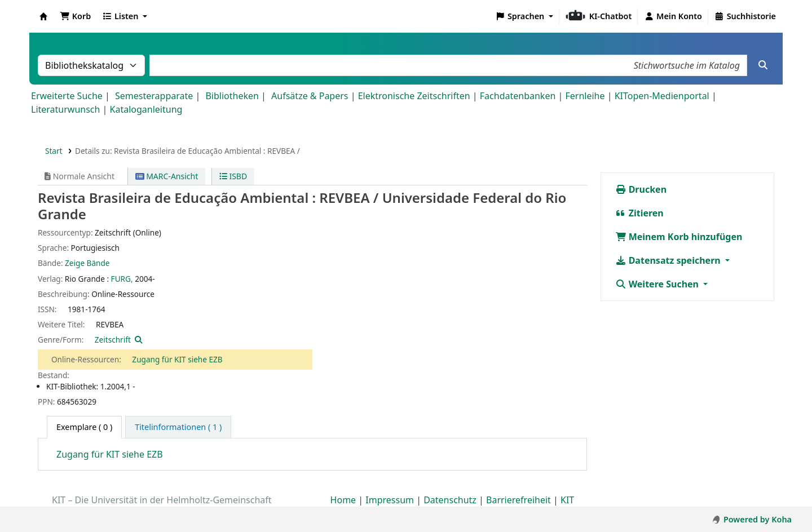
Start (54, 151)
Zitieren (639, 213)
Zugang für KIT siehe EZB (177, 359)
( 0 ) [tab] (84, 427)
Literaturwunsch (65, 109)
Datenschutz (450, 500)
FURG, (122, 279)
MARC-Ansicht (167, 176)
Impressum (390, 500)
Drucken (641, 189)
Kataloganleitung (146, 109)
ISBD (233, 176)
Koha (43, 16)
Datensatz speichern (669, 260)
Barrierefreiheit (518, 500)
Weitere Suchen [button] (658, 284)
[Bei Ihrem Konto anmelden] (673, 16)
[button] (75, 16)
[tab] (178, 427)
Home (343, 500)
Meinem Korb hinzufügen (679, 237)
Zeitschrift (113, 340)
